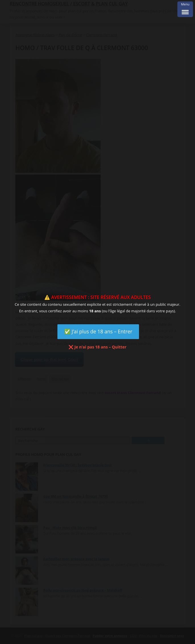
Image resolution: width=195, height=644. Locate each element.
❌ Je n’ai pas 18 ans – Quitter (97, 347)
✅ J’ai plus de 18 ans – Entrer (98, 331)
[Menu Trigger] (185, 9)
